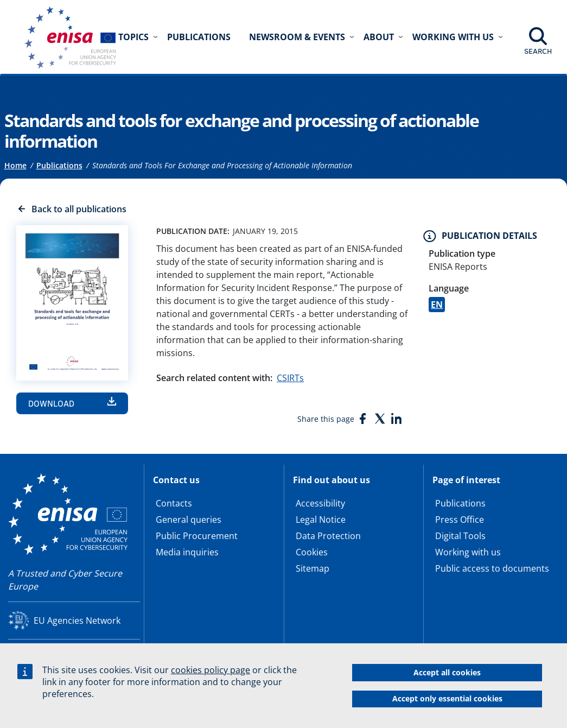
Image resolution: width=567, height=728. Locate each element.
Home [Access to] (15, 165)
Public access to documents (492, 568)
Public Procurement (197, 536)
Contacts (174, 503)
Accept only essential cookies (447, 698)
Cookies (312, 552)
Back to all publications (79, 209)
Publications (199, 37)
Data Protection (328, 536)
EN (437, 305)
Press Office (460, 520)
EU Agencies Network (77, 621)
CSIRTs (290, 378)
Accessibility (320, 503)
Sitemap (313, 568)
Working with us (468, 552)
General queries (189, 520)
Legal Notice (321, 520)
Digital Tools (460, 536)
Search (538, 51)
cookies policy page (211, 670)
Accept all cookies (447, 672)
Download (51, 403)
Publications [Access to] (59, 165)
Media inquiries (187, 552)
